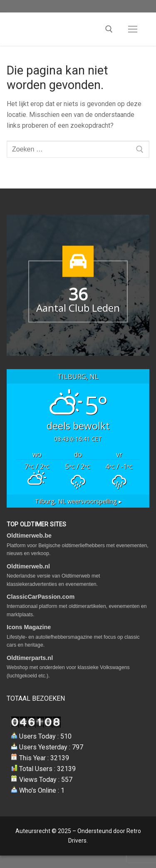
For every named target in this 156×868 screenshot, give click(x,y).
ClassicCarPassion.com (41, 597)
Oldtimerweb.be (29, 536)
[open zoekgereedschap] (109, 29)
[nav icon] (133, 29)
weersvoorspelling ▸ (78, 501)
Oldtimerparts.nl (30, 658)
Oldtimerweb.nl (28, 566)
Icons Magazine (29, 627)
